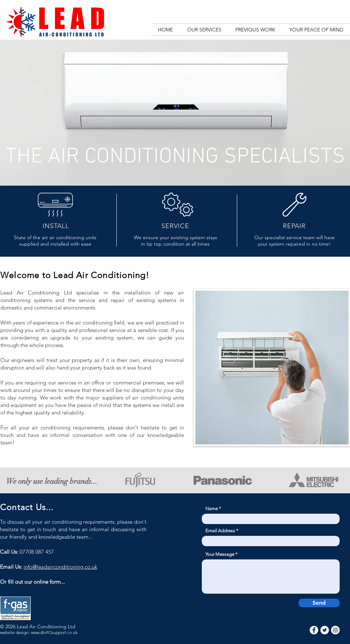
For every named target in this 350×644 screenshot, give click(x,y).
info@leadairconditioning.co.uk (60, 567)
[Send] (319, 603)
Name (212, 509)
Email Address (220, 531)
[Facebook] (314, 630)
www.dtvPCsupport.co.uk (54, 632)
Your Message (220, 554)
